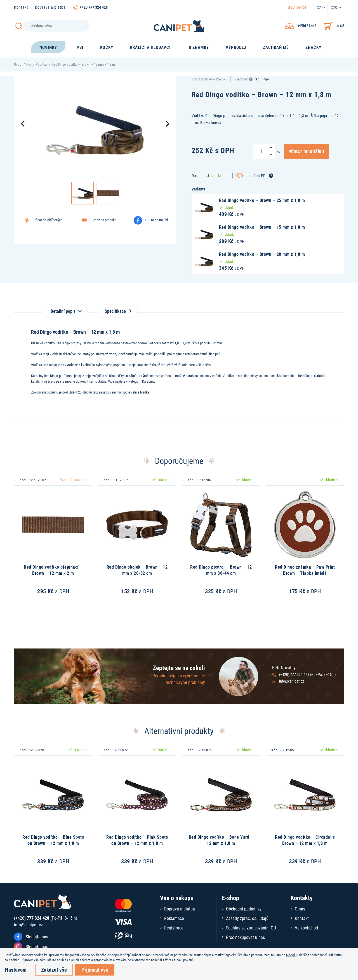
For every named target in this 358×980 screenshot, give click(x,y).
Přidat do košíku (306, 151)
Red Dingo (262, 79)
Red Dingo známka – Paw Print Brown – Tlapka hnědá (305, 570)
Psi (29, 64)
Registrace (174, 928)
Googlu (291, 955)
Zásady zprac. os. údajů (247, 918)
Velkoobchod (306, 928)
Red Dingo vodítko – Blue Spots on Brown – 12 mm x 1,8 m (53, 840)
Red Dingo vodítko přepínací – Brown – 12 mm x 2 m (53, 570)
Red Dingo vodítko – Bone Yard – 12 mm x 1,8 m (221, 840)
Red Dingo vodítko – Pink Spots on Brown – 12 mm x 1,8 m (137, 840)
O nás (300, 909)
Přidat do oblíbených (48, 220)
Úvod (18, 64)
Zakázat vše (54, 970)
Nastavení (16, 970)
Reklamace (174, 918)
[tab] (65, 308)
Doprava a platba (50, 7)
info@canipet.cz (292, 681)
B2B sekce (297, 7)
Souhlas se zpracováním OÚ (251, 928)
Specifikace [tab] (117, 311)
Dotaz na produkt (104, 220)
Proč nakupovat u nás (245, 937)
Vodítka (41, 64)
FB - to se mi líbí (156, 220)
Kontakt (21, 7)
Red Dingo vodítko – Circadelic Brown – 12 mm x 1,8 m (305, 840)
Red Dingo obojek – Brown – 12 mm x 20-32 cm (137, 570)
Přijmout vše (95, 970)
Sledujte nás (37, 937)
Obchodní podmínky (244, 909)
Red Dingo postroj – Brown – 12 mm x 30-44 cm (221, 570)
